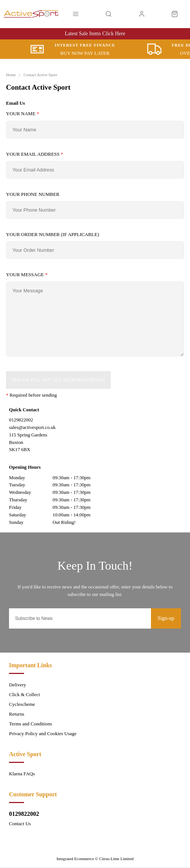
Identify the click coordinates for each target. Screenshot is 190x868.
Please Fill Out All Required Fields (58, 380)
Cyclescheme (22, 704)
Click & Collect (24, 694)
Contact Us (20, 824)
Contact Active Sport (40, 75)
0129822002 (24, 814)
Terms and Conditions (31, 724)
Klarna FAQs (22, 774)
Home (11, 75)
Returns (17, 714)
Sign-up (166, 618)
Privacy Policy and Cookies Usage (43, 733)
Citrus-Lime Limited (116, 859)
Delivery (17, 685)
